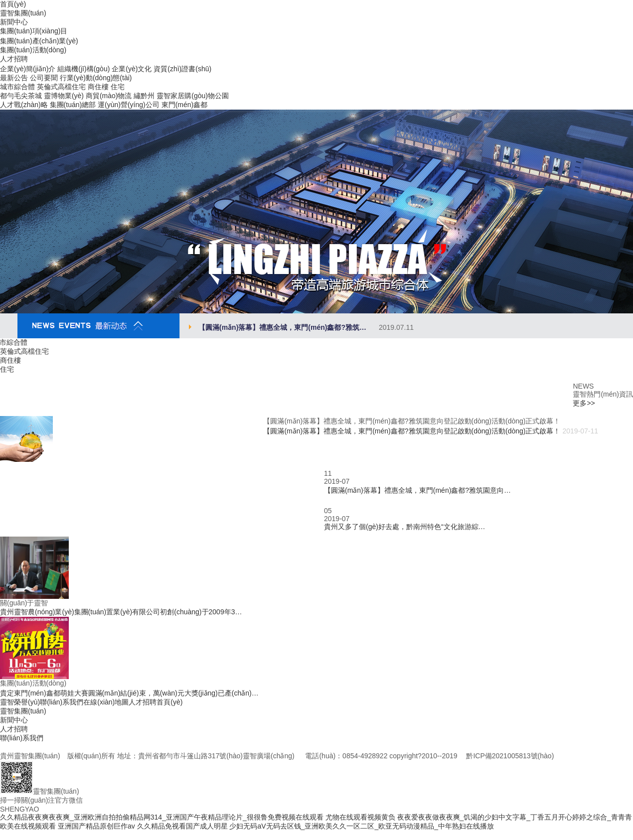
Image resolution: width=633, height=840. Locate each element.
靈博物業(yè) (64, 96)
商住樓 (98, 87)
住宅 (118, 87)
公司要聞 (44, 78)
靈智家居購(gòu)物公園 (193, 96)
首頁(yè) (169, 702)
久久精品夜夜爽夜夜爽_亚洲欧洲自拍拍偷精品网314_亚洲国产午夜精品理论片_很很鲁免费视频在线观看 (162, 817)
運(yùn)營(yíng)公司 (129, 105)
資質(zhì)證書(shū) (182, 69)
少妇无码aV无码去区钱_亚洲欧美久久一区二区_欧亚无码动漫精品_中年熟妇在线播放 (361, 826)
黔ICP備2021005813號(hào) (510, 756)
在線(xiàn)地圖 (106, 702)
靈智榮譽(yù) (20, 702)
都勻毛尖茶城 (21, 96)
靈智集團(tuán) (23, 711)
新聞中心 (14, 720)
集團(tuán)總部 (73, 105)
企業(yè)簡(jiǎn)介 (28, 69)
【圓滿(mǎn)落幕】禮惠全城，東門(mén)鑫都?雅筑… (306, 327)
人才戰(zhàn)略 (24, 105)
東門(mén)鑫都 (185, 105)
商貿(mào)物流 (109, 96)
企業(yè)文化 (132, 69)
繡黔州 (144, 96)
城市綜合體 (17, 87)
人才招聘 (143, 702)
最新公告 (14, 78)
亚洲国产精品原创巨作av (96, 826)
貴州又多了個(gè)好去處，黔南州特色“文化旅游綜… (405, 527)
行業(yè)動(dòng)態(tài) (96, 78)
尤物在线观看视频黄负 (360, 817)
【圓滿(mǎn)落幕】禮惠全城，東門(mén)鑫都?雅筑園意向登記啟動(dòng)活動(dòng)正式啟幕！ (412, 431)
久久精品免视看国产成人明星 (182, 826)
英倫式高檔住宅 (61, 87)
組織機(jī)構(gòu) (83, 69)
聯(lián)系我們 (62, 702)
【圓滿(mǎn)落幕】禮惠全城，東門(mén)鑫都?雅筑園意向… (417, 490)
